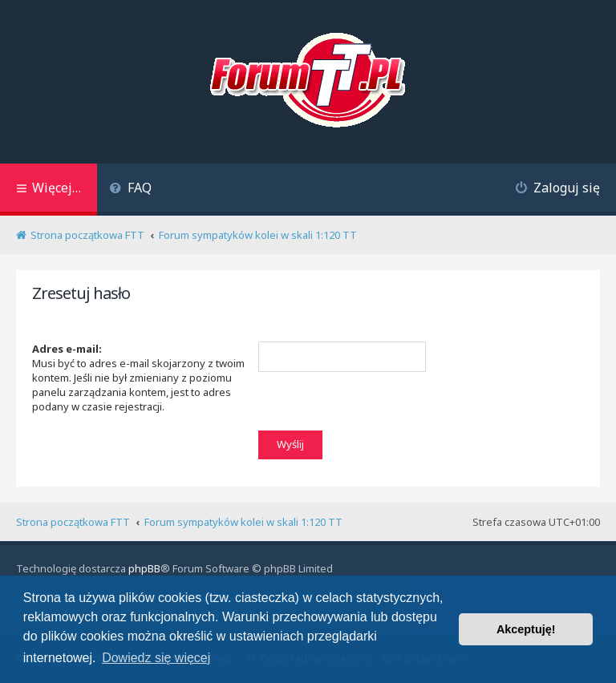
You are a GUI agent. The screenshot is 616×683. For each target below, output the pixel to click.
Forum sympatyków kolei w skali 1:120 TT (243, 522)
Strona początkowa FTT (73, 522)
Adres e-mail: (67, 349)
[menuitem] (130, 190)
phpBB (144, 568)
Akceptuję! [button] (526, 629)
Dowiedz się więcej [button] (156, 658)
